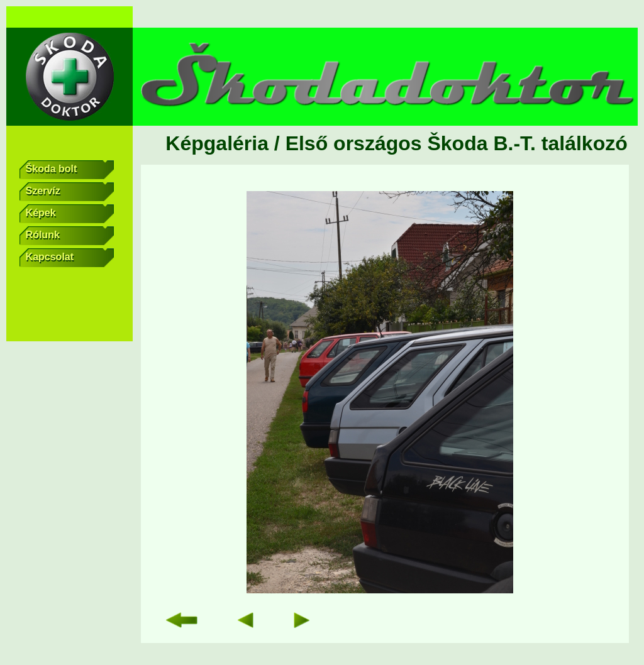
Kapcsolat (70, 258)
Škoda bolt (70, 170)
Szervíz (70, 192)
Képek (70, 214)
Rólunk (70, 236)
